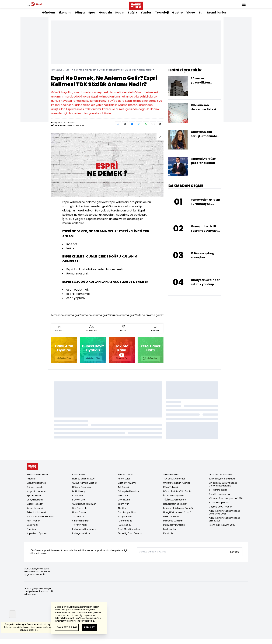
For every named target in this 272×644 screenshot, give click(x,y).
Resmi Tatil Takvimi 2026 (222, 525)
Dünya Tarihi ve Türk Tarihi (177, 491)
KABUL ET (89, 627)
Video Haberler (171, 474)
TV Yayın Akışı (79, 525)
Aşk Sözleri (123, 487)
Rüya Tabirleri (171, 487)
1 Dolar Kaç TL (125, 521)
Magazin (105, 13)
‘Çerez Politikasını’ (88, 618)
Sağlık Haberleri (35, 504)
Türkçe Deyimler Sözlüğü (222, 479)
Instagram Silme (81, 533)
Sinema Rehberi (81, 521)
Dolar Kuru (32, 525)
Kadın (120, 13)
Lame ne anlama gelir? (95, 315)
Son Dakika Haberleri (38, 474)
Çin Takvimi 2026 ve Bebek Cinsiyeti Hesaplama (223, 484)
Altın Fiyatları (34, 521)
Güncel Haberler (35, 487)
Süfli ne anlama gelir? (149, 315)
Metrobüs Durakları (173, 521)
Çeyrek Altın (124, 500)
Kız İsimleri (169, 533)
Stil (201, 13)
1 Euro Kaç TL (124, 525)
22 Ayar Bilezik (125, 516)
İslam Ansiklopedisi (174, 495)
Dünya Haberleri (35, 500)
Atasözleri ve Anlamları (221, 474)
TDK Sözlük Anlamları (174, 479)
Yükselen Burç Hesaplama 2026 (226, 498)
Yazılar (146, 13)
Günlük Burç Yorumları (84, 504)
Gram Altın (123, 495)
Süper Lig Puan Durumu (130, 533)
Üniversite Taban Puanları (177, 483)
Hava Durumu (80, 512)
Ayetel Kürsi (124, 479)
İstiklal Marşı (79, 491)
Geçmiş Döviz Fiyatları (221, 507)
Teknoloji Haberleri (36, 512)
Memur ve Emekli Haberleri (40, 516)
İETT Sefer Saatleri (218, 490)
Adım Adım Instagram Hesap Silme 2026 (225, 519)
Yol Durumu (78, 516)
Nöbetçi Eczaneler (82, 487)
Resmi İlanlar (217, 13)
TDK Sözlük (57, 70)
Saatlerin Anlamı (127, 483)
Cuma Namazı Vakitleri (85, 483)
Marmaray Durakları (174, 525)
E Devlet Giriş (79, 500)
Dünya (80, 13)
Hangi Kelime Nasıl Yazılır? (177, 512)
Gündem (48, 13)
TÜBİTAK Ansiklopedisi (175, 500)
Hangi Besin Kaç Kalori (175, 504)
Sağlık (132, 13)
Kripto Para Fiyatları (37, 533)
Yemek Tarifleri (125, 474)
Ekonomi (65, 13)
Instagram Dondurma (84, 529)
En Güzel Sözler (171, 516)
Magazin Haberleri (36, 491)
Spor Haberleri (34, 495)
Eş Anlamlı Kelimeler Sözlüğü (178, 508)
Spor (92, 13)
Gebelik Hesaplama (219, 494)
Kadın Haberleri (35, 508)
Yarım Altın (123, 504)
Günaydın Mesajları (128, 491)
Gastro (177, 13)
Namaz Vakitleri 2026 (83, 479)
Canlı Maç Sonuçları (129, 529)
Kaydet (234, 552)
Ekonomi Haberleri (36, 483)
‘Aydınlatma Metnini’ (66, 621)
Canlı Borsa (79, 474)
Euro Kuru (32, 529)
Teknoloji (162, 13)
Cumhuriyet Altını (127, 512)
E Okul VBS (78, 495)
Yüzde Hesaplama (219, 502)
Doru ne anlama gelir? (123, 315)
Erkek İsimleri (170, 529)
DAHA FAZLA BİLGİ (67, 627)
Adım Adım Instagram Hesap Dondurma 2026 (225, 512)
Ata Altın (122, 508)
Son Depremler (80, 508)
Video (191, 13)
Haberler (31, 479)
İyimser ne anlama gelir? (66, 315)
